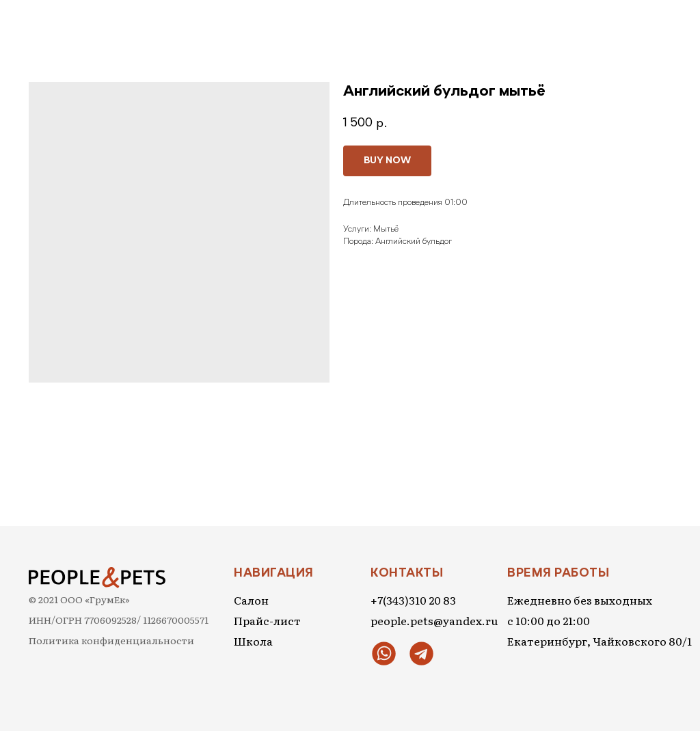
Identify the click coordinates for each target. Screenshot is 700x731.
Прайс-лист (267, 620)
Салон (251, 600)
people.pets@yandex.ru (434, 620)
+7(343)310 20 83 (413, 600)
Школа (253, 641)
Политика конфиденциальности (111, 640)
